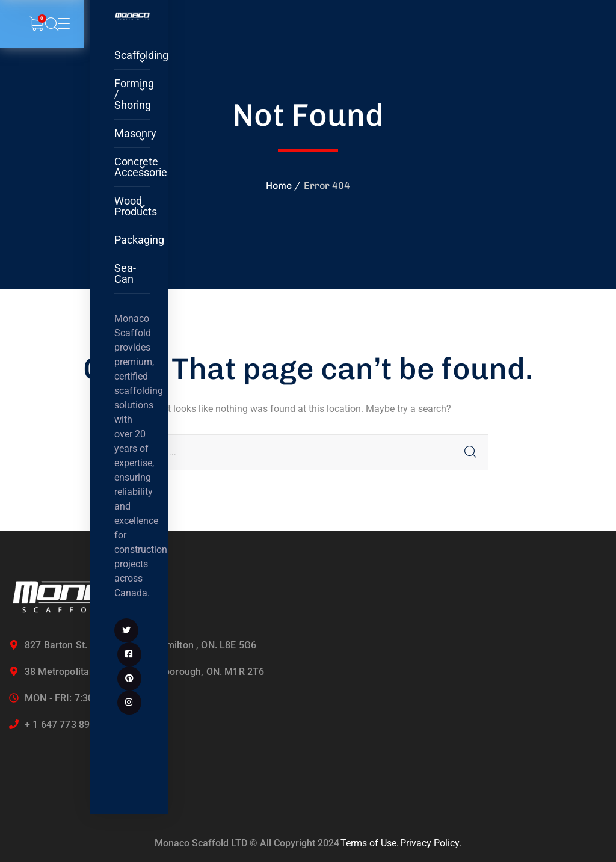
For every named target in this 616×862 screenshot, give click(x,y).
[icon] (126, 630)
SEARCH (470, 452)
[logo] (132, 16)
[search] (52, 25)
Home (279, 186)
